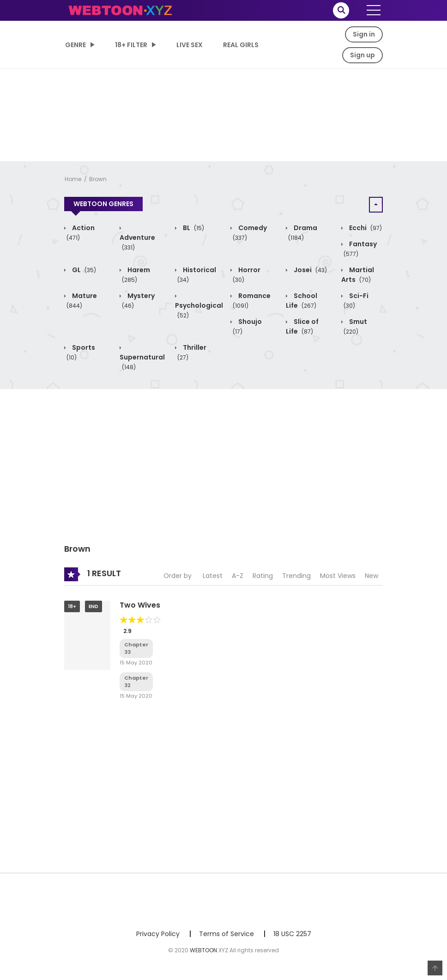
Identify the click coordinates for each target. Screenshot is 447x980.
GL (83, 270)
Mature (82, 301)
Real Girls (241, 45)
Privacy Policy (158, 934)
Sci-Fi (356, 301)
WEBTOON (203, 950)
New (371, 576)
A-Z (238, 576)
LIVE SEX (190, 45)
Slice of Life (302, 326)
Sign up (362, 55)
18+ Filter (131, 45)
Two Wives (140, 605)
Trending (296, 576)
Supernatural (142, 362)
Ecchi (365, 228)
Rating (263, 576)
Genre (76, 45)
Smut (355, 326)
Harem (136, 275)
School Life (302, 301)
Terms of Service (227, 934)
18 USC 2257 (292, 934)
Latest (213, 576)
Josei (310, 270)
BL (193, 228)
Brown (98, 179)
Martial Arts (358, 275)
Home (73, 179)
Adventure (137, 242)
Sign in (364, 34)
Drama (303, 233)
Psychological (199, 310)
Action (81, 233)
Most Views (338, 576)
